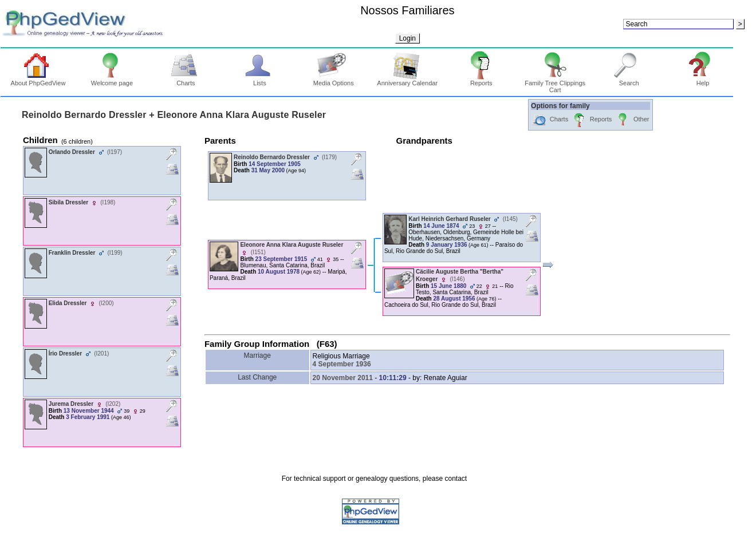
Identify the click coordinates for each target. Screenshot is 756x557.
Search (629, 80)
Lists (260, 80)
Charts (186, 80)
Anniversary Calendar (407, 80)
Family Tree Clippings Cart (555, 84)
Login (407, 38)
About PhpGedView (38, 80)
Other (632, 120)
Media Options (334, 80)
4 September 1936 (342, 364)
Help (703, 80)
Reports (481, 80)
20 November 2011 (343, 378)
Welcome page (112, 80)
